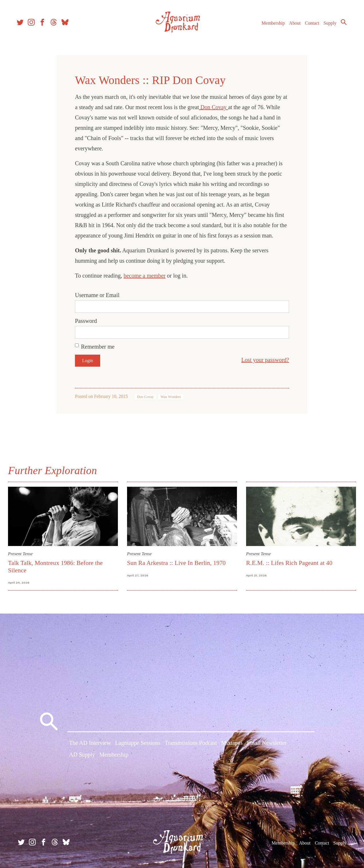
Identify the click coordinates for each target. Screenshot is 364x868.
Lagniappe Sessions (138, 743)
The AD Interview (90, 743)
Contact (310, 25)
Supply (328, 25)
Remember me (98, 347)
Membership (271, 25)
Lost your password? (265, 360)
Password (86, 321)
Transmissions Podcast (191, 743)
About (292, 25)
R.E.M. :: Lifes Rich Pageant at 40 (289, 563)
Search (341, 24)
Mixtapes (232, 743)
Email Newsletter (267, 743)
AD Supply (82, 755)
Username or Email (97, 295)
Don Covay (213, 107)
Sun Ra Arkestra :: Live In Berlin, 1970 (177, 563)
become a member (145, 276)
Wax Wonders (171, 397)
